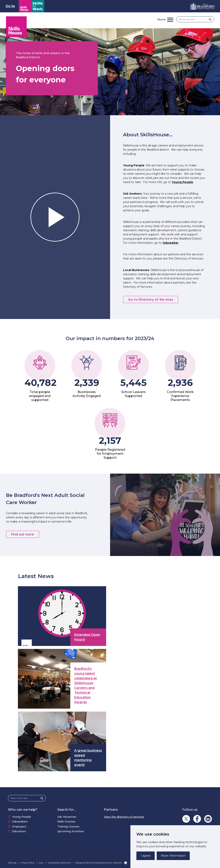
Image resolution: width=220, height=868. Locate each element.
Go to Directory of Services (151, 299)
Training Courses (68, 826)
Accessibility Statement (60, 863)
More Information (173, 856)
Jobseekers (20, 821)
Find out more (22, 534)
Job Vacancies (67, 817)
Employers (19, 826)
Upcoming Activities (71, 831)
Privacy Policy (28, 863)
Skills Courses (66, 821)
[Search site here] (194, 19)
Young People (182, 182)
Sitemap (13, 863)
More (161, 19)
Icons (41, 863)
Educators (19, 831)
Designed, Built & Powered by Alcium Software (101, 863)
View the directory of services (124, 817)
